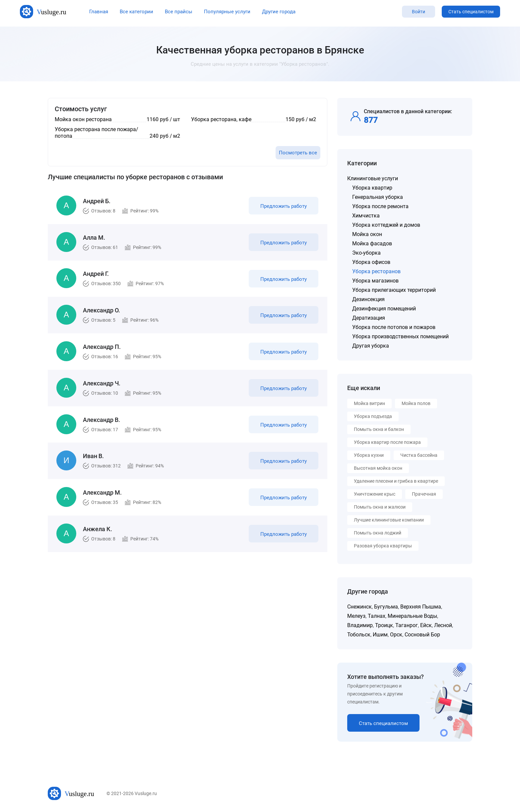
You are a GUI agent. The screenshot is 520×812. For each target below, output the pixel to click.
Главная (99, 12)
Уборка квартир (372, 188)
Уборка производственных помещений (400, 336)
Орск (396, 635)
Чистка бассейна (419, 455)
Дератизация (369, 318)
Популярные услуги (227, 12)
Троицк (384, 625)
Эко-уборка (366, 253)
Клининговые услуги (373, 178)
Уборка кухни (369, 455)
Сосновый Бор (422, 635)
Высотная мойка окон (378, 468)
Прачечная (424, 494)
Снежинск (359, 607)
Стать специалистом (471, 12)
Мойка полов (416, 403)
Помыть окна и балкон (379, 429)
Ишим (380, 635)
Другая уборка (371, 346)
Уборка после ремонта (380, 206)
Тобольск (359, 635)
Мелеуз (356, 616)
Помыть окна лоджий (378, 533)
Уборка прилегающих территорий (394, 290)
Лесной (443, 625)
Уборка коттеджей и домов (386, 225)
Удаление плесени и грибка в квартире (396, 481)
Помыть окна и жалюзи (380, 507)
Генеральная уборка (378, 197)
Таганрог (407, 625)
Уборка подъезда (373, 416)
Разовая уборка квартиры (383, 546)
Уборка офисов (371, 262)
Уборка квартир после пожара (387, 442)
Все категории (136, 12)
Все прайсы (179, 12)
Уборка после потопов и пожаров (394, 327)
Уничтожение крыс (375, 494)
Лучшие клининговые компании (389, 520)
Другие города (279, 12)
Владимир (360, 625)
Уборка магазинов (375, 281)
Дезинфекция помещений (384, 309)
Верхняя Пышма (421, 607)
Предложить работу (283, 207)
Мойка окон (367, 234)
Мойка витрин (369, 403)
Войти (419, 12)
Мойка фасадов (372, 244)
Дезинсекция (368, 299)
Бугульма (386, 607)
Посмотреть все (298, 153)
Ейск (426, 625)
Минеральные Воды (412, 616)
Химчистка (366, 216)
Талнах (377, 616)
